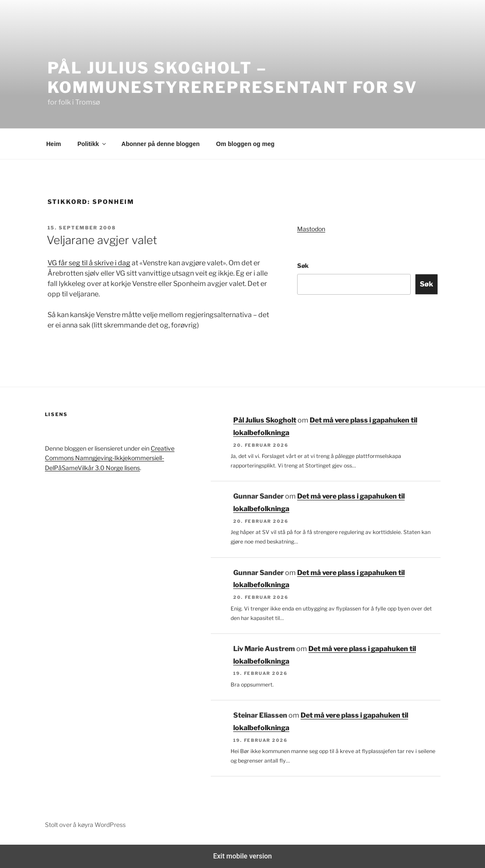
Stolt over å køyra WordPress (85, 825)
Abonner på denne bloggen (160, 144)
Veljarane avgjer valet (102, 240)
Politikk (92, 144)
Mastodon (311, 229)
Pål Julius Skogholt (265, 420)
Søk (303, 265)
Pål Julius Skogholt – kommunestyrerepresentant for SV (233, 78)
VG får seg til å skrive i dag (89, 263)
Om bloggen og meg (245, 144)
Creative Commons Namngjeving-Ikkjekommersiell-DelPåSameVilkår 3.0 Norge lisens (110, 458)
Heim (54, 144)
